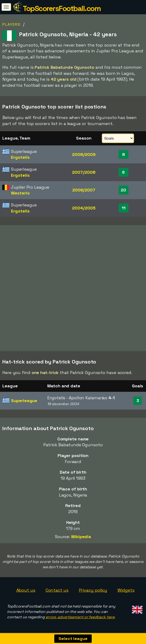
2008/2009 (84, 154)
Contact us (57, 590)
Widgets (126, 590)
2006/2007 (84, 190)
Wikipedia (81, 537)
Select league (73, 639)
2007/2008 (84, 172)
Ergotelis (20, 157)
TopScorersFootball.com (62, 8)
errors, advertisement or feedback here (80, 617)
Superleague (24, 401)
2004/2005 (84, 208)
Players (11, 24)
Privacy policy (93, 590)
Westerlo (20, 193)
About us (26, 590)
